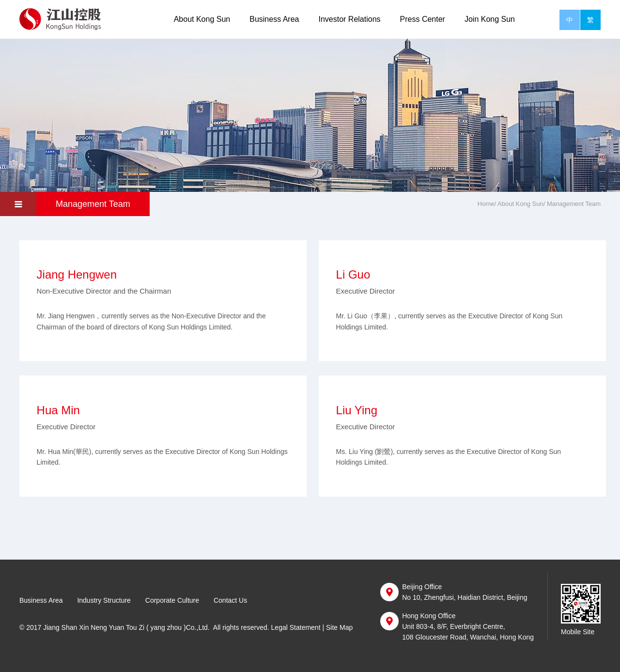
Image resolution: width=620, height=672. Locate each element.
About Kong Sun (202, 19)
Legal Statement (296, 627)
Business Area (274, 19)
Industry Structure (104, 600)
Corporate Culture (172, 600)
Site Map (339, 627)
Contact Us (230, 600)
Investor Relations (349, 19)
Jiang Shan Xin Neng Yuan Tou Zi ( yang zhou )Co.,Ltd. (126, 627)
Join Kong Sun (490, 19)
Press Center (423, 19)
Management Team (93, 204)
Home (486, 204)
